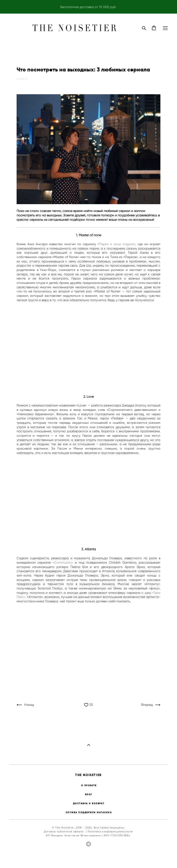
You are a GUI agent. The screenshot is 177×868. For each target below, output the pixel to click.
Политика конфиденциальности (110, 831)
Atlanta (90, 549)
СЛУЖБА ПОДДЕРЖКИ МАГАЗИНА (89, 812)
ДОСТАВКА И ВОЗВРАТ (89, 803)
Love (90, 397)
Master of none (90, 235)
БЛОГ (89, 794)
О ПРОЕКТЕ (89, 785)
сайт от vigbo (159, 857)
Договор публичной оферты (64, 831)
